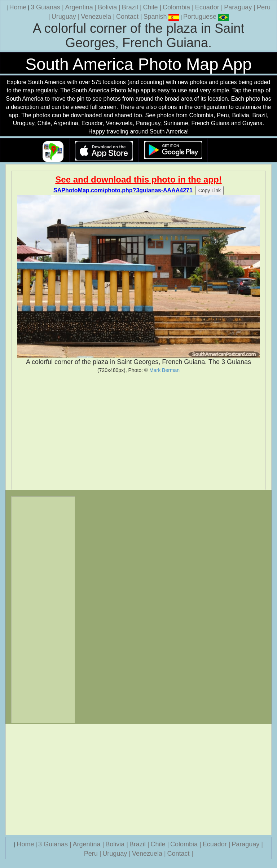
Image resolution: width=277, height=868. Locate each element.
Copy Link (210, 190)
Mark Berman (164, 370)
